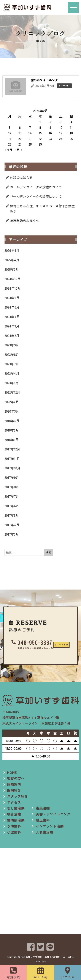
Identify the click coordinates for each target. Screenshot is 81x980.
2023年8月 (12, 354)
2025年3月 (12, 269)
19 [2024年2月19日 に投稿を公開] (10, 139)
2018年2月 (12, 430)
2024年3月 (12, 326)
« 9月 (8, 150)
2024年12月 (13, 279)
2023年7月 (12, 364)
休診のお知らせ (21, 177)
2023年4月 (12, 373)
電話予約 (13, 977)
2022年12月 (12, 392)
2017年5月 (12, 515)
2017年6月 (12, 506)
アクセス (68, 977)
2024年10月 (13, 288)
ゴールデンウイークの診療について (36, 187)
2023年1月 (12, 383)
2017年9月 (12, 477)
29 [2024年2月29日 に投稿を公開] (40, 144)
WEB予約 (40, 977)
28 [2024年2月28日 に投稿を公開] (30, 144)
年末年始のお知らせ (25, 220)
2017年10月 (12, 468)
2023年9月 (12, 345)
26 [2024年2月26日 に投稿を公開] (10, 144)
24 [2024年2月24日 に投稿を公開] (61, 139)
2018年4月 (12, 421)
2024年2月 (12, 336)
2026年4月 (12, 250)
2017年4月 (12, 525)
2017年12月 (12, 449)
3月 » (19, 150)
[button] (40, 653)
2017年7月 (12, 496)
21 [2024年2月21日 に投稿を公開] (30, 139)
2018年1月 (12, 440)
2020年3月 (12, 411)
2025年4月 (12, 260)
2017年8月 (12, 487)
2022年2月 (12, 402)
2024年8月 (12, 307)
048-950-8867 (43, 638)
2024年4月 (12, 317)
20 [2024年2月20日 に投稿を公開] (20, 139)
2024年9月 (12, 298)
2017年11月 (12, 459)
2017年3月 (12, 534)
